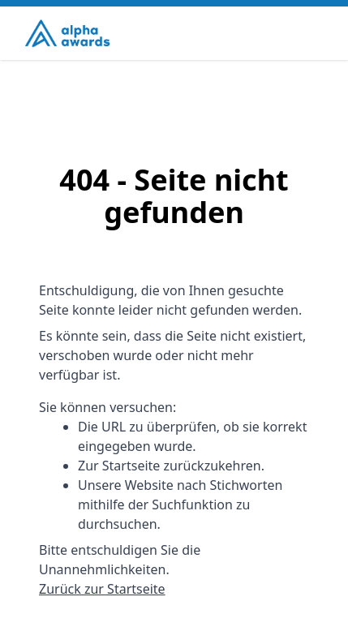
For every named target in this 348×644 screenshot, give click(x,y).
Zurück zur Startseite (102, 589)
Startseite (131, 466)
